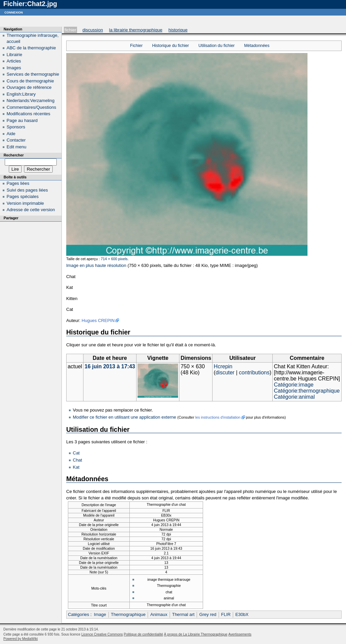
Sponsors (16, 127)
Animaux (159, 614)
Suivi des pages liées (27, 190)
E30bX (242, 614)
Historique (178, 30)
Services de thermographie (33, 74)
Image (100, 614)
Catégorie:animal (294, 397)
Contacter (16, 140)
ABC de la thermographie (31, 48)
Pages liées (18, 183)
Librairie (15, 55)
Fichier (70, 30)
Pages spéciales (23, 196)
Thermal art (183, 614)
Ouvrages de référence (29, 87)
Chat (78, 460)
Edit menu (17, 147)
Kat (76, 467)
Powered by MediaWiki (21, 639)
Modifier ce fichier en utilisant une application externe (125, 417)
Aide (11, 134)
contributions (254, 373)
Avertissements (240, 634)
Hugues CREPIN (98, 320)
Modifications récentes (29, 114)
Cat (76, 453)
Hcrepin (223, 366)
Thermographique (128, 614)
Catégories (79, 614)
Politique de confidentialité (143, 634)
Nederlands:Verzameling (31, 101)
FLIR (226, 614)
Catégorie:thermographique (307, 391)
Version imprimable (26, 203)
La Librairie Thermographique (136, 30)
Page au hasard (22, 120)
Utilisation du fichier (216, 46)
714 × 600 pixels (114, 259)
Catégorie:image (294, 385)
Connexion (14, 12)
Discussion (93, 30)
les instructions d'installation (218, 417)
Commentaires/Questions (32, 107)
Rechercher (14, 155)
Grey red (208, 614)
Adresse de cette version (31, 210)
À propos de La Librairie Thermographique (196, 634)
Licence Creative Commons (102, 634)
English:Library (21, 94)
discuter (225, 373)
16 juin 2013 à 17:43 (110, 366)
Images (14, 68)
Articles (14, 61)
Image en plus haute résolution (96, 265)
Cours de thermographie (30, 81)
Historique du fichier (170, 46)
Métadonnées (257, 46)
